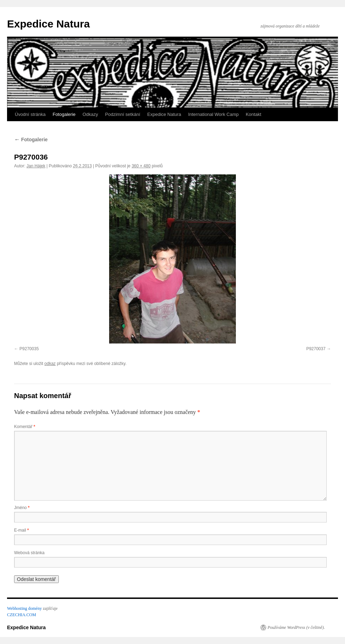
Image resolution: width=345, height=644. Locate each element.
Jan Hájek (36, 166)
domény (35, 608)
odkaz (50, 364)
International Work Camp (213, 114)
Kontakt (253, 114)
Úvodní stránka (30, 114)
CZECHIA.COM (21, 615)
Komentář (25, 427)
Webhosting (17, 608)
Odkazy (90, 114)
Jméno (22, 508)
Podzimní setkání (123, 114)
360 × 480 (141, 166)
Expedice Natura (48, 24)
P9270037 (316, 349)
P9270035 (29, 349)
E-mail (21, 530)
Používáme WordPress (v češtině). (296, 627)
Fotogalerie (64, 114)
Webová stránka (29, 553)
